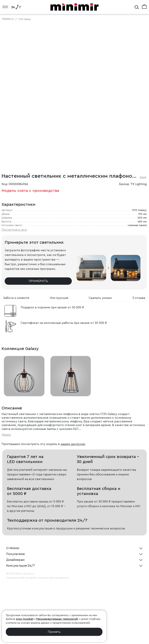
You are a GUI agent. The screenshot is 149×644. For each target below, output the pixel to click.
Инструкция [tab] (59, 298)
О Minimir (13, 548)
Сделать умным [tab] (100, 298)
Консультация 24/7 (21, 566)
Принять (54, 632)
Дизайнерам (15, 560)
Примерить (38, 281)
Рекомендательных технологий (57, 619)
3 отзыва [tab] (139, 298)
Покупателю (16, 554)
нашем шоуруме (73, 444)
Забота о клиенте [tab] (16, 298)
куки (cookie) (25, 619)
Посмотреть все (14, 230)
